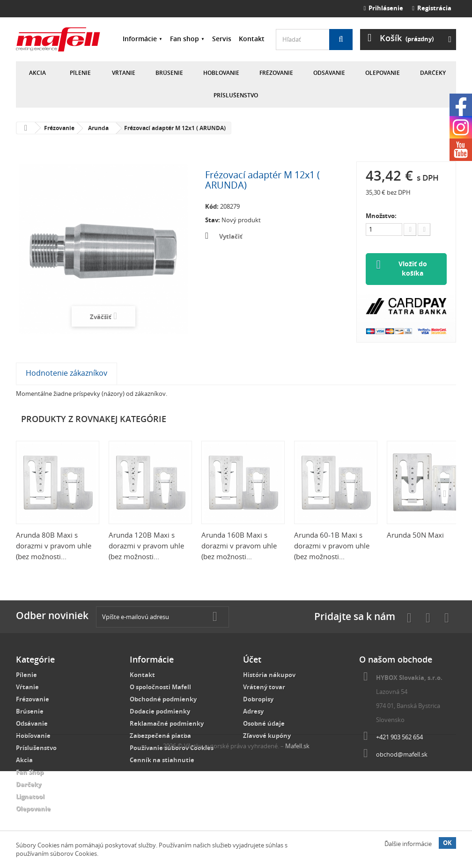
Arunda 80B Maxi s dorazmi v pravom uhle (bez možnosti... (54, 546)
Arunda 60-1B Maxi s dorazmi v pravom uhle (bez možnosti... (332, 546)
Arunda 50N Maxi (415, 535)
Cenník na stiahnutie (162, 760)
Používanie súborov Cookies (172, 748)
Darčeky (433, 73)
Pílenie (80, 73)
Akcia (37, 73)
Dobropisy (258, 700)
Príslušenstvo (236, 95)
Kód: (212, 206)
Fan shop (184, 39)
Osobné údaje (264, 724)
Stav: (213, 220)
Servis (222, 39)
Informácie (140, 39)
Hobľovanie (221, 73)
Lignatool (30, 797)
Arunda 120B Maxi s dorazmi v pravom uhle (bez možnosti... (146, 546)
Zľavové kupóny (267, 736)
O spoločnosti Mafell (160, 687)
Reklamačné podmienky (167, 724)
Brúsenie (169, 73)
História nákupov (269, 675)
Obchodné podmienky (163, 700)
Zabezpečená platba (160, 736)
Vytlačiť (231, 236)
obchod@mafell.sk (402, 755)
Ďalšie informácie (408, 844)
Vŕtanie (124, 73)
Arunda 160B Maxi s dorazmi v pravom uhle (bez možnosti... (239, 546)
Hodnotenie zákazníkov (66, 373)
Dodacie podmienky (160, 712)
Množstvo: (381, 216)
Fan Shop (30, 773)
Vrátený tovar (264, 687)
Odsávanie (329, 73)
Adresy (253, 712)
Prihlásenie (384, 8)
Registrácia (432, 8)
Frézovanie (276, 73)
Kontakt (252, 39)
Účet (252, 660)
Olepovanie (383, 73)
